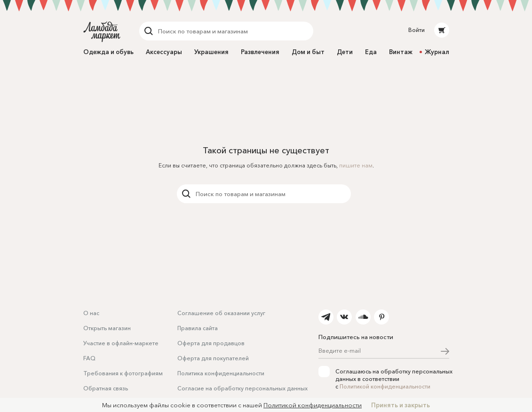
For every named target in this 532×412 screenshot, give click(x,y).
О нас (91, 313)
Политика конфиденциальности (221, 373)
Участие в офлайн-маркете (121, 343)
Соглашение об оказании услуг (221, 313)
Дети (345, 52)
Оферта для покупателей (213, 358)
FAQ (89, 358)
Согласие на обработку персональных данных (242, 388)
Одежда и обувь (108, 52)
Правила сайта (198, 328)
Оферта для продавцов (211, 343)
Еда (371, 52)
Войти (417, 30)
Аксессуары (164, 52)
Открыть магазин (107, 328)
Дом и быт (308, 52)
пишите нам (356, 165)
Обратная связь (106, 388)
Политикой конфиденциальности (385, 386)
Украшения (211, 52)
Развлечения (260, 52)
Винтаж (401, 52)
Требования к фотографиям (123, 373)
